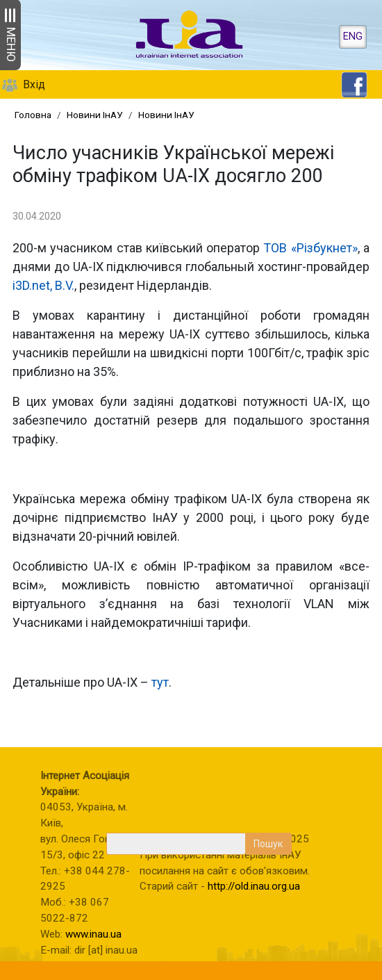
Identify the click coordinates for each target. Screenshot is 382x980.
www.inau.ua (93, 934)
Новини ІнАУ (95, 115)
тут (160, 682)
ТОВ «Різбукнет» (310, 248)
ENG (353, 36)
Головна (33, 115)
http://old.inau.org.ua (254, 886)
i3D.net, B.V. (43, 285)
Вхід (34, 84)
